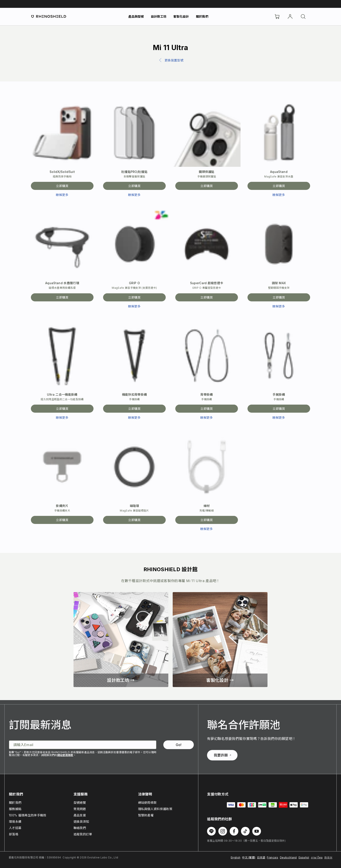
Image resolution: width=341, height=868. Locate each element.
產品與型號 (136, 16)
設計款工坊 (159, 16)
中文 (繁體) (249, 857)
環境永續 (15, 822)
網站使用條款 (65, 755)
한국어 (328, 857)
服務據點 (15, 809)
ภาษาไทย (317, 857)
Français (272, 857)
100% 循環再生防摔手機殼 (28, 815)
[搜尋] (303, 17)
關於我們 (202, 16)
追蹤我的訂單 (83, 834)
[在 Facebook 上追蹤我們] (234, 831)
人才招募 (15, 828)
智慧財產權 (146, 815)
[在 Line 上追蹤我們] (211, 831)
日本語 (261, 857)
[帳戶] (290, 17)
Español (304, 857)
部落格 (14, 834)
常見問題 (80, 809)
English (236, 857)
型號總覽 (80, 803)
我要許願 (222, 755)
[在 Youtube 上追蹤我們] (257, 831)
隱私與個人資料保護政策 (155, 809)
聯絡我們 (80, 828)
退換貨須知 (81, 822)
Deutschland (288, 857)
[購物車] (277, 17)
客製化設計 (181, 16)
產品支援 (80, 815)
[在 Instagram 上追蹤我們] (223, 831)
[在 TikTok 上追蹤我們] (245, 831)
